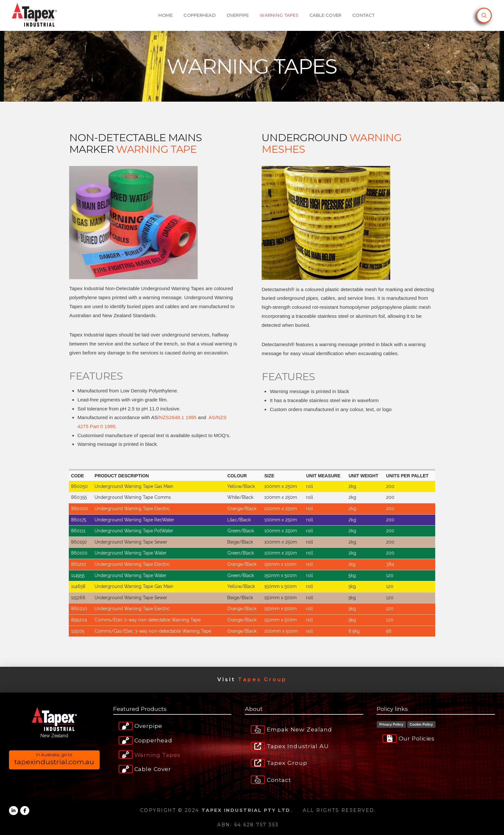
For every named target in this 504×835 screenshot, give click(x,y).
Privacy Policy (391, 724)
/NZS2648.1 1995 (177, 417)
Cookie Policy (421, 724)
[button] (484, 15)
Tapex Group (262, 679)
